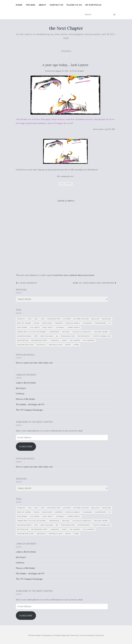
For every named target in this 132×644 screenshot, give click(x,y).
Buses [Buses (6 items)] (37, 323)
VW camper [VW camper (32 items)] (75, 340)
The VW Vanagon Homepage (29, 410)
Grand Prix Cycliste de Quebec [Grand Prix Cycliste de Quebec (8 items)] (32, 332)
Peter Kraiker (78, 71)
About (42, 5)
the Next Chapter (66, 28)
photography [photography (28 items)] (84, 336)
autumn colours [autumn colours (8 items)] (81, 319)
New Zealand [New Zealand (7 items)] (47, 336)
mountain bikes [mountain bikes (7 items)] (24, 336)
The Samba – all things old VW (30, 404)
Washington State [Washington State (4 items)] (25, 345)
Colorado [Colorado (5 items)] (87, 323)
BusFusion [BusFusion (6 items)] (47, 323)
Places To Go (74, 5)
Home (19, 5)
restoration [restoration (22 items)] (23, 340)
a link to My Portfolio (26, 383)
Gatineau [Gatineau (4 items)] (60, 327)
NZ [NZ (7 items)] (57, 336)
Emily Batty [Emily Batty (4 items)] (48, 327)
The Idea (30, 5)
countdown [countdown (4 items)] (100, 323)
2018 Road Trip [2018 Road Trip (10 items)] (54, 319)
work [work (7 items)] (76, 345)
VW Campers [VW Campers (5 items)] (89, 340)
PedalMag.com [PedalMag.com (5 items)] (68, 336)
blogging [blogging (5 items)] (107, 319)
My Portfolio (93, 5)
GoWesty (20, 394)
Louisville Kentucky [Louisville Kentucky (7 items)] (82, 332)
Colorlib (82, 635)
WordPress (99, 635)
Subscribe (26, 447)
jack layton (66, 184)
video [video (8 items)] (64, 340)
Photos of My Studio (26, 399)
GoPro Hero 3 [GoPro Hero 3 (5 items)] (74, 327)
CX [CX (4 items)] (110, 323)
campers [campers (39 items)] (59, 323)
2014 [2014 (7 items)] (36, 319)
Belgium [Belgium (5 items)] (95, 319)
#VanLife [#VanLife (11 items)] (21, 319)
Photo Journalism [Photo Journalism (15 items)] (102, 336)
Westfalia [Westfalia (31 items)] (41, 345)
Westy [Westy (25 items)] (68, 345)
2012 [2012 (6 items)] (30, 319)
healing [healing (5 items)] (66, 332)
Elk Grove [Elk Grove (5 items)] (35, 327)
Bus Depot (21, 388)
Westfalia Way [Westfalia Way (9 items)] (56, 345)
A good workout (27, 283)
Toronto (66, 51)
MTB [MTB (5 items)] (36, 336)
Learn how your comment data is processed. (74, 275)
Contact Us (56, 5)
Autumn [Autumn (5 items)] (67, 319)
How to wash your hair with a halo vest (34, 363)
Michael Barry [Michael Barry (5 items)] (101, 332)
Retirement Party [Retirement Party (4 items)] (39, 340)
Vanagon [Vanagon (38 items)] (55, 340)
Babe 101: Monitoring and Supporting (95, 283)
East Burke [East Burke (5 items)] (22, 327)
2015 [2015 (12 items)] (43, 319)
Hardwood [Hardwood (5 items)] (54, 332)
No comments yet (65, 176)
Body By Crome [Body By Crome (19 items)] (24, 323)
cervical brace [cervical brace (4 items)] (73, 323)
